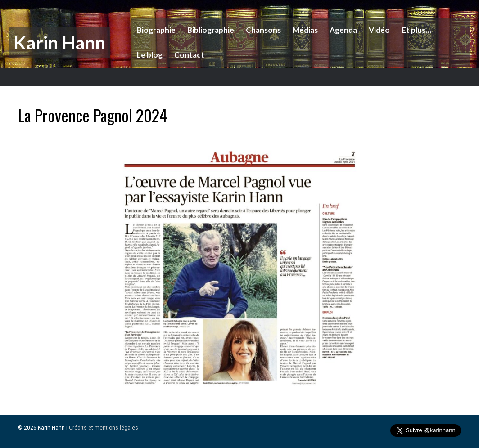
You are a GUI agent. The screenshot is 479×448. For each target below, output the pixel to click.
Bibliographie (210, 30)
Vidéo (378, 30)
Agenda (342, 30)
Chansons (262, 30)
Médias (304, 30)
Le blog (149, 55)
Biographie (155, 30)
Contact (188, 55)
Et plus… (416, 30)
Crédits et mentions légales (104, 428)
